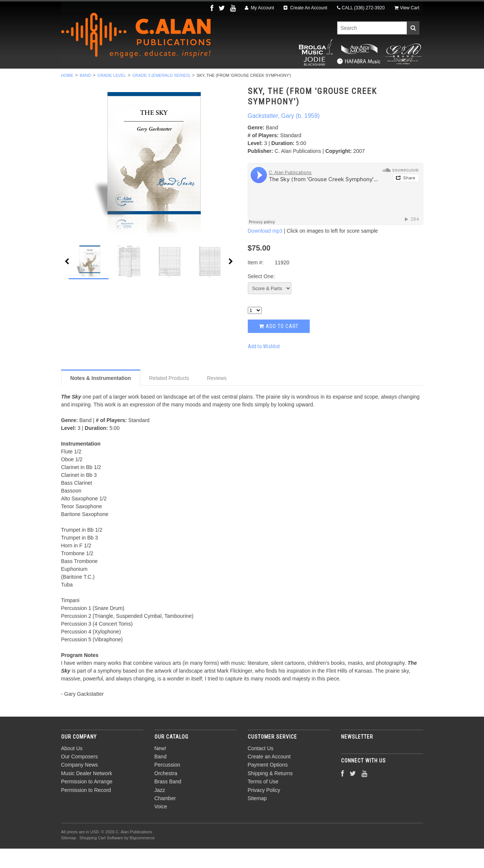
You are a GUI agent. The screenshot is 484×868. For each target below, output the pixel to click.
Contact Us (261, 768)
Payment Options (268, 784)
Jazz (283, 79)
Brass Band (245, 79)
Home (67, 95)
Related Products (169, 397)
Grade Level (112, 95)
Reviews (217, 397)
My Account (259, 8)
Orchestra (198, 79)
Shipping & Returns (270, 793)
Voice (352, 79)
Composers (390, 79)
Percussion (152, 79)
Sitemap (257, 818)
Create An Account (305, 8)
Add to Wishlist (264, 366)
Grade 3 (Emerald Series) (161, 95)
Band (113, 79)
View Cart (407, 8)
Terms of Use (263, 801)
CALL (361, 8)
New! (85, 79)
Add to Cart (279, 346)
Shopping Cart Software (101, 858)
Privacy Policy (264, 809)
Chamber (317, 79)
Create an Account (269, 776)
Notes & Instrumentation (101, 397)
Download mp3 (265, 251)
